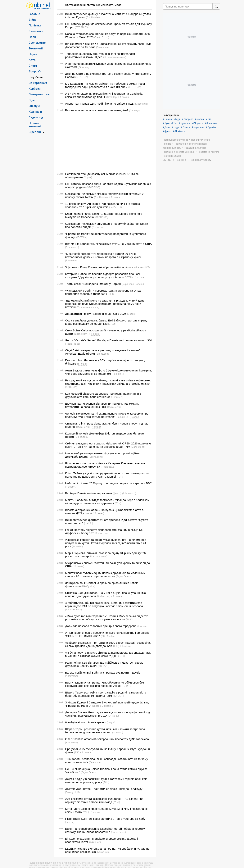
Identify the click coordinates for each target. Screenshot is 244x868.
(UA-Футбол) (88, 586)
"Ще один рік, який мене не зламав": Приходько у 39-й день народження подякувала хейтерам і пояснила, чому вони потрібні (105, 304)
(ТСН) (130, 277)
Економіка (36, 31)
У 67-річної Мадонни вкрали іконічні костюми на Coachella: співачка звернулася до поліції (104, 95)
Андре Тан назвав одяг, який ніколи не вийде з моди (100, 104)
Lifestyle (34, 106)
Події (32, 37)
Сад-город (36, 117)
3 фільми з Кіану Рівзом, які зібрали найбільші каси (99, 267)
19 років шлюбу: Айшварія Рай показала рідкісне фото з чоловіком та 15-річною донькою (102, 205)
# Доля (166, 127)
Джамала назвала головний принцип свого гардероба (101, 626)
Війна (33, 20)
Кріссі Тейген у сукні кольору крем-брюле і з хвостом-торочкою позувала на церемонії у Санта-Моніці (107, 475)
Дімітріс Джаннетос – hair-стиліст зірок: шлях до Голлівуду (104, 789)
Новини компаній (35, 125)
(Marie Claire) (138, 447)
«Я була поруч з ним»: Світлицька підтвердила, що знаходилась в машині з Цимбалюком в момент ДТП (108, 654)
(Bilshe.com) (72, 247)
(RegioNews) (114, 407)
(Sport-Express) (73, 609)
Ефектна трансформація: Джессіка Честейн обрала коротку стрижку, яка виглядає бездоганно (105, 830)
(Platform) (71, 487)
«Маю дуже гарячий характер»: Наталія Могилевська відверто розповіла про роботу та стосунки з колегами (107, 618)
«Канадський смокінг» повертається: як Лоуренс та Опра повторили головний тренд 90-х (103, 292)
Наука (33, 54)
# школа (199, 119)
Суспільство (37, 43)
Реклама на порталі (208, 152)
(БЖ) (77, 752)
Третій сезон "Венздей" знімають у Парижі (93, 284)
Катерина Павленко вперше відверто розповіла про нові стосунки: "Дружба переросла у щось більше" (103, 275)
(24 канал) (84, 67)
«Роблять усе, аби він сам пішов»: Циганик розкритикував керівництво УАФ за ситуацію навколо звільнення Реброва (104, 604)
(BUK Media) (108, 636)
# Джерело (188, 119)
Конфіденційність (172, 148)
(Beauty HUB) (72, 792)
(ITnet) (116, 802)
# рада (175, 127)
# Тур (174, 123)
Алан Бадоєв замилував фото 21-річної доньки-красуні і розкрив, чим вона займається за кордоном (108, 372)
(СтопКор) (112, 97)
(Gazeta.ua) (102, 47)
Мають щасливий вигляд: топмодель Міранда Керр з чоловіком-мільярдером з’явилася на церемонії (108, 502)
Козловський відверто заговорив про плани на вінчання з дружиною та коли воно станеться (103, 395)
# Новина (168, 119)
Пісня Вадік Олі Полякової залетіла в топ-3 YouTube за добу (105, 819)
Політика (35, 25)
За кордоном (38, 83)
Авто (32, 60)
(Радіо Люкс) (102, 37)
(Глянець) (134, 110)
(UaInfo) (88, 523)
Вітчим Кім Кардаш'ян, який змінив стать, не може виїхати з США (108, 244)
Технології (36, 48)
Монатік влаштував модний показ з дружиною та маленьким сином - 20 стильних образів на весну (105, 575)
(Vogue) (88, 177)
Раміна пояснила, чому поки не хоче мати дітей (97, 110)
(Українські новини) (133, 284)
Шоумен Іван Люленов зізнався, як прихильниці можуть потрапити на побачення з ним (102, 405)
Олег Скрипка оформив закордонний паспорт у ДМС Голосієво (107, 739)
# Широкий (211, 123)
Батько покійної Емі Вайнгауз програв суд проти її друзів (103, 673)
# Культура (185, 123)
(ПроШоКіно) (93, 17)
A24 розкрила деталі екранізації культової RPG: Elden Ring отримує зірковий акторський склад (104, 800)
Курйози (35, 89)
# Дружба (211, 127)
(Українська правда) (115, 57)
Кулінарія (35, 111)
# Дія (208, 119)
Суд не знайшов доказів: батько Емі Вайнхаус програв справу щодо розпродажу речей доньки (106, 322)
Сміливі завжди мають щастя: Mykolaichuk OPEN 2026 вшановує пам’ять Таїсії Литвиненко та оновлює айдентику (108, 445)
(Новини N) (118, 374)
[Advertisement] (104, 142)
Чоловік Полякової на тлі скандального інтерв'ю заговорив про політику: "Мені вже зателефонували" (107, 415)
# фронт (167, 131)
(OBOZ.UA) (81, 237)
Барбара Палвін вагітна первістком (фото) (93, 493)
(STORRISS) (82, 27)
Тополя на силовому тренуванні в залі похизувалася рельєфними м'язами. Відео (100, 55)
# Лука (166, 123)
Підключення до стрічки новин (191, 144)
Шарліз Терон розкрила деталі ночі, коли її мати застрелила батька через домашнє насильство (105, 731)
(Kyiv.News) (71, 742)
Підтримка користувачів (175, 140)
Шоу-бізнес (36, 77)
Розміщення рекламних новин (178, 152)
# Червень (198, 123)
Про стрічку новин (201, 140)
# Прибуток (179, 131)
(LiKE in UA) (82, 77)
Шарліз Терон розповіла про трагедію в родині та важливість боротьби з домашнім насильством (106, 694)
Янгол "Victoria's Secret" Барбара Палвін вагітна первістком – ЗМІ (109, 340)
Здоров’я (35, 71)
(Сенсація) (95, 762)
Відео (33, 100)
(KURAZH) (104, 666)
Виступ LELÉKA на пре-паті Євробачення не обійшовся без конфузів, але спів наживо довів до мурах (104, 684)
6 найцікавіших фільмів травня (86, 722)
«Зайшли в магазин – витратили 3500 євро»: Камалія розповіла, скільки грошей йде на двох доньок (108, 644)
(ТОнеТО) (77, 546)
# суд (177, 119)
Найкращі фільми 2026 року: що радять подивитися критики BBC (108, 483)
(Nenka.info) (103, 852)
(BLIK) (111, 294)
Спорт (33, 66)
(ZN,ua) (112, 324)
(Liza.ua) (142, 626)
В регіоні (35, 132)
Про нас (167, 144)
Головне (34, 14)
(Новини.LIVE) (142, 267)
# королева (198, 127)
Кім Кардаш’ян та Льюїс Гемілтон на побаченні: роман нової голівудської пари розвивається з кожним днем (105, 85)
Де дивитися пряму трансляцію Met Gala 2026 (96, 314)
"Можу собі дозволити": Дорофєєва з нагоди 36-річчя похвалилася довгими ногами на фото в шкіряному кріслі (103, 255)
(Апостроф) (71, 676)
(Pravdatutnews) (98, 556)
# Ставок (185, 127)
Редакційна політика (195, 148)
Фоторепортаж (39, 94)
